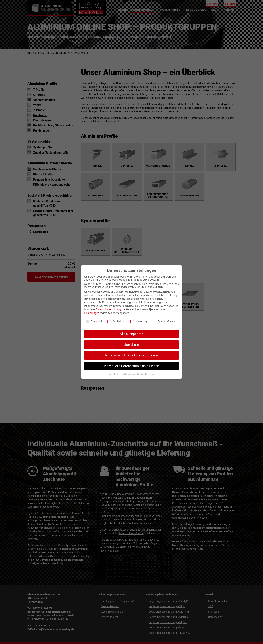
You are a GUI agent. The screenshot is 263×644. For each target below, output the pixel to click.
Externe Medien (164, 321)
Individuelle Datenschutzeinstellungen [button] (131, 366)
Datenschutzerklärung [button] (133, 374)
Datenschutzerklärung (108, 309)
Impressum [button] (150, 374)
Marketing (139, 321)
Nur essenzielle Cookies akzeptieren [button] (131, 355)
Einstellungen (92, 313)
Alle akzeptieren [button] (131, 334)
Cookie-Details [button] (114, 374)
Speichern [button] (131, 345)
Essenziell (94, 321)
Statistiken (116, 321)
